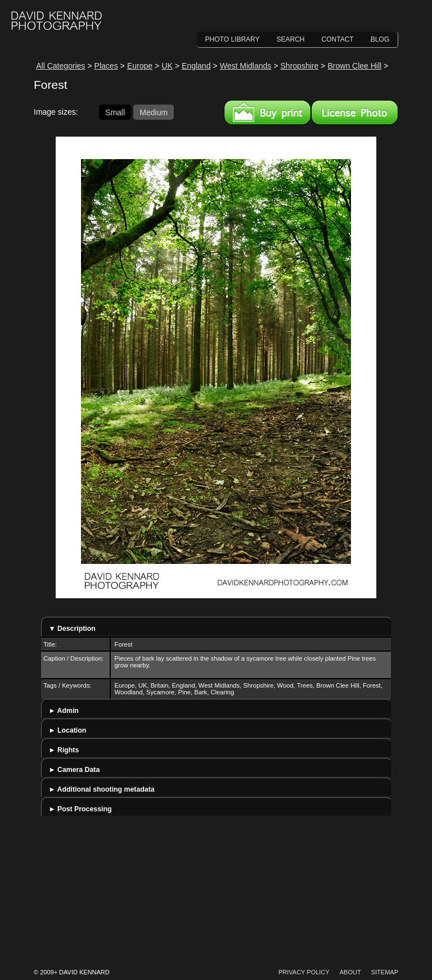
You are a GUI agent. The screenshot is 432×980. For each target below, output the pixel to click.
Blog (380, 39)
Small (115, 112)
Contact (338, 39)
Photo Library (233, 39)
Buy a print (267, 112)
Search (291, 39)
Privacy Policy (304, 972)
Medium (154, 112)
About (350, 972)
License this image (355, 112)
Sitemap (385, 972)
